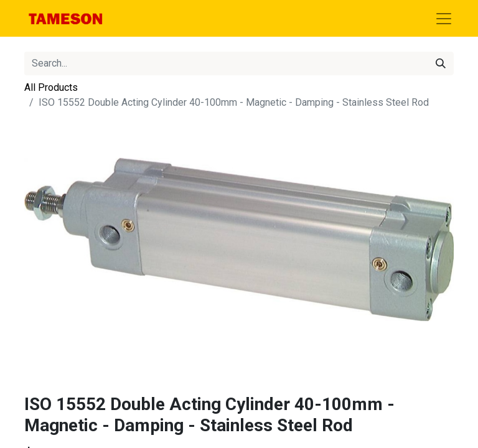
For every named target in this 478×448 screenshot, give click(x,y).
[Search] (441, 63)
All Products (51, 87)
